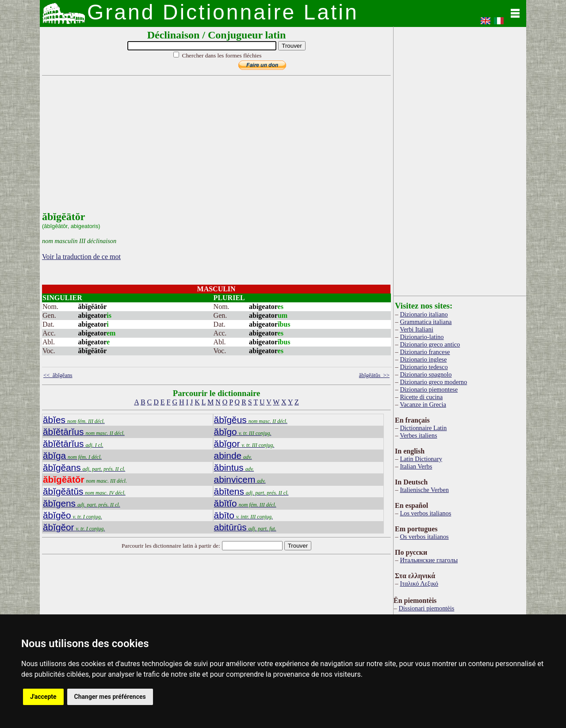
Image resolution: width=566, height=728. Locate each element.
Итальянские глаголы (429, 560)
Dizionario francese (425, 352)
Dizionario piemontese (429, 389)
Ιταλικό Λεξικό (419, 583)
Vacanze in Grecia (423, 404)
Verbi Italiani (417, 329)
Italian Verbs (416, 466)
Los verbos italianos (425, 513)
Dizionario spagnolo (426, 374)
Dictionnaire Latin (423, 428)
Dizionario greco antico (430, 344)
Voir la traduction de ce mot (81, 257)
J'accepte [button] (43, 697)
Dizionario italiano (424, 314)
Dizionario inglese (423, 359)
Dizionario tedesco (424, 367)
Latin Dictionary (421, 459)
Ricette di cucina (421, 397)
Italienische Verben (424, 490)
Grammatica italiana (426, 322)
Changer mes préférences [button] (110, 697)
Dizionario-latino (422, 337)
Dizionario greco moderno (433, 382)
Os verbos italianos (424, 537)
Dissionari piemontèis (426, 608)
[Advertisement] (214, 149)
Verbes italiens (418, 435)
